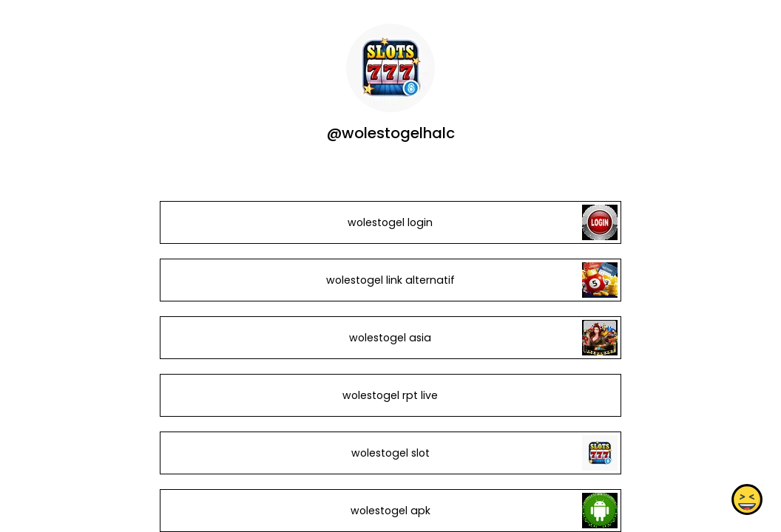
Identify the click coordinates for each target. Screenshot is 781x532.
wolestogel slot (390, 453)
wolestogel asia (390, 338)
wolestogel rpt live (390, 395)
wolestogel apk (390, 511)
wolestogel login (390, 222)
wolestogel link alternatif (390, 280)
